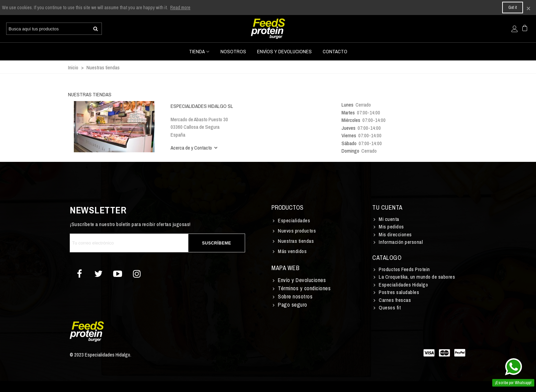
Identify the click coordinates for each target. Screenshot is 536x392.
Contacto (335, 51)
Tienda (197, 51)
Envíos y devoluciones (284, 51)
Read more (180, 8)
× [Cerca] (528, 8)
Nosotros (233, 51)
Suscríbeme (217, 243)
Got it (513, 8)
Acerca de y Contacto (195, 148)
